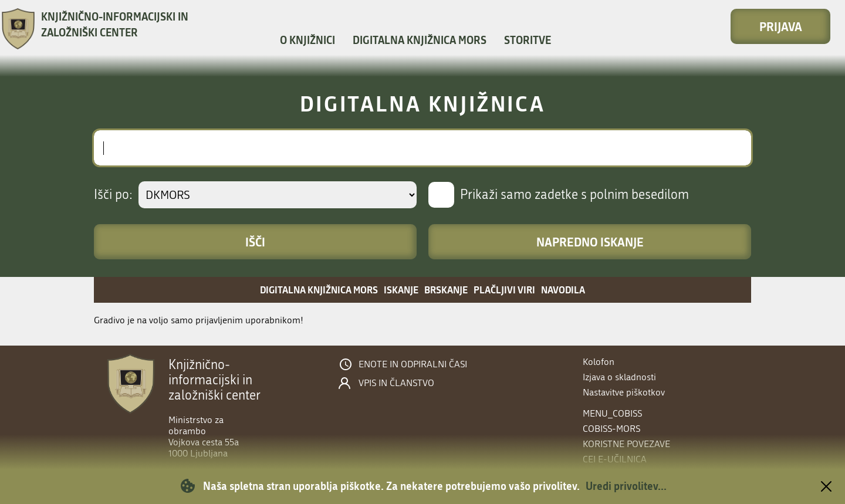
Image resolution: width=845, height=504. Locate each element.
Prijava (781, 26)
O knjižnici (307, 40)
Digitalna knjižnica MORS (420, 40)
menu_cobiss (612, 413)
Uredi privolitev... (626, 486)
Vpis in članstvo (396, 383)
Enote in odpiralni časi (413, 364)
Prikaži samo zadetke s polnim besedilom (574, 195)
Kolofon (599, 362)
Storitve (528, 40)
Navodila (563, 290)
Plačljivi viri (504, 290)
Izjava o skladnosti (619, 377)
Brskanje (446, 290)
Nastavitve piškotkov (624, 392)
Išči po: (113, 195)
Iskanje (401, 290)
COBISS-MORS (611, 429)
